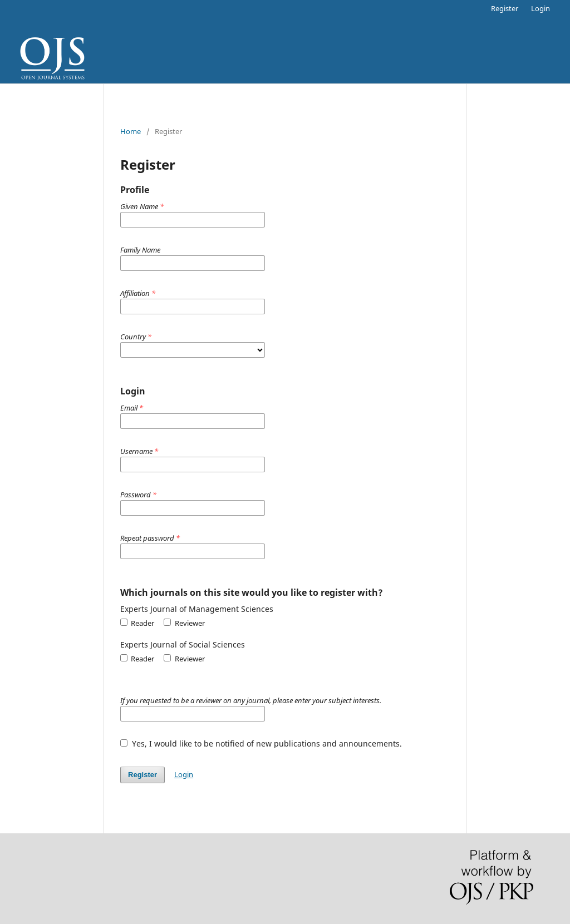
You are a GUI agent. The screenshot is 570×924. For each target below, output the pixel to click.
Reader (137, 623)
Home (131, 131)
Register (505, 8)
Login (540, 8)
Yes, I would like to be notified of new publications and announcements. (261, 743)
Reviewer (184, 623)
